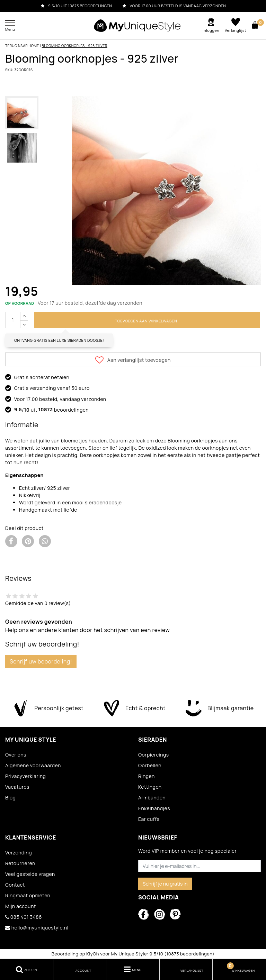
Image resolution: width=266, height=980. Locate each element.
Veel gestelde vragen (30, 874)
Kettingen (150, 787)
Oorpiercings (154, 755)
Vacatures (17, 787)
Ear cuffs (149, 819)
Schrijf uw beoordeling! (41, 661)
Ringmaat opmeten (28, 895)
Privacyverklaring (25, 776)
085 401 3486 (24, 917)
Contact (15, 885)
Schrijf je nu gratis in (165, 884)
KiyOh (93, 954)
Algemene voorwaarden (33, 765)
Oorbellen (150, 765)
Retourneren (20, 863)
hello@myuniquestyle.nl (37, 928)
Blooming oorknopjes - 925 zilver (75, 46)
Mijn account (21, 906)
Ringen (147, 776)
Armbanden (152, 798)
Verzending (19, 853)
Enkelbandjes (154, 808)
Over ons (16, 755)
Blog (10, 798)
